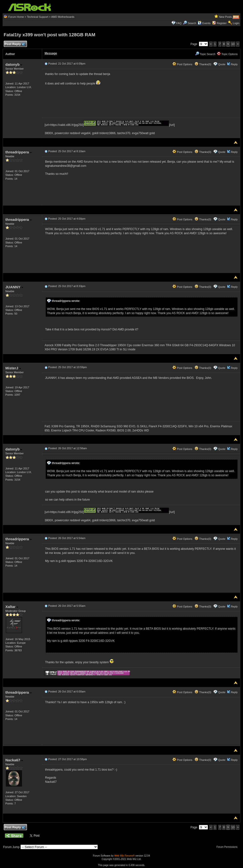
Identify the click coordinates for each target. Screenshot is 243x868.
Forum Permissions (228, 847)
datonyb (14, 64)
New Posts (225, 17)
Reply (234, 64)
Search (192, 23)
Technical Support (38, 17)
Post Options (182, 64)
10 (233, 44)
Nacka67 (14, 760)
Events (204, 23)
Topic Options (227, 54)
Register (222, 23)
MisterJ (13, 368)
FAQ (179, 23)
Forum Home (16, 17)
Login (236, 23)
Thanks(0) (203, 64)
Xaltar (12, 607)
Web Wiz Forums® (125, 856)
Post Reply (15, 44)
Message (51, 53)
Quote (222, 64)
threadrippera (19, 152)
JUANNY (14, 287)
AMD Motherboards (63, 17)
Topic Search (205, 54)
